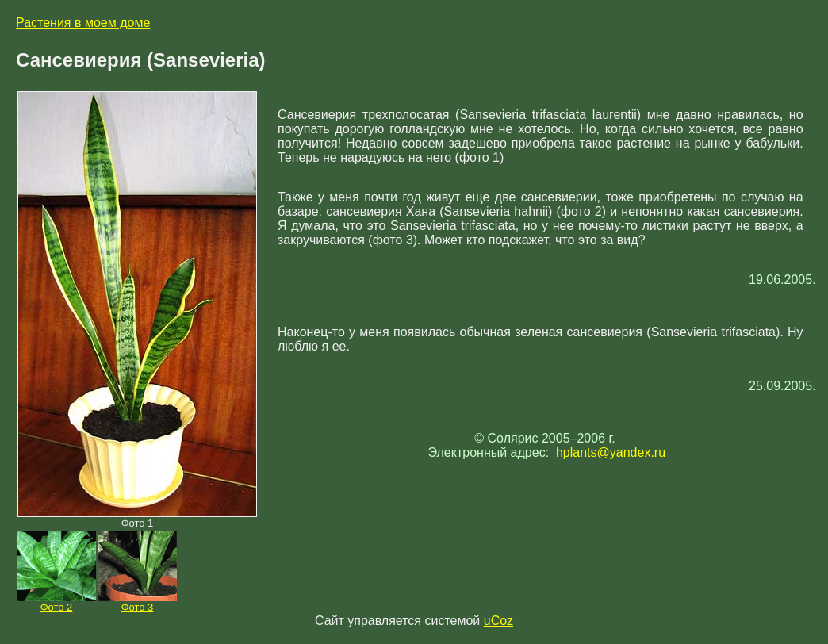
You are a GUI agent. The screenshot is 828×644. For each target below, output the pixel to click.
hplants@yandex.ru (609, 452)
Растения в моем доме (83, 23)
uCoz (498, 621)
